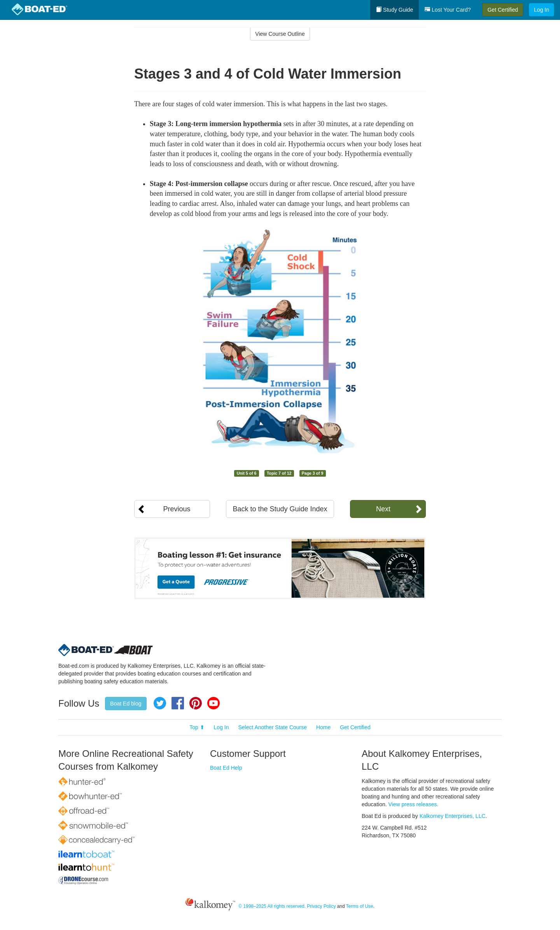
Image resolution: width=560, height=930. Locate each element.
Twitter (160, 703)
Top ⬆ (197, 727)
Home (323, 727)
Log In (542, 10)
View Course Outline (280, 34)
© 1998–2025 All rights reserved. (272, 906)
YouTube (213, 703)
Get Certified (503, 10)
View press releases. (414, 804)
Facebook (178, 703)
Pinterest (196, 703)
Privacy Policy (321, 906)
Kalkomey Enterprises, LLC (453, 816)
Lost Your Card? (448, 10)
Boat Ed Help (226, 768)
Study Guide (395, 10)
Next (383, 509)
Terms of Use (360, 906)
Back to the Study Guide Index (280, 509)
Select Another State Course (272, 727)
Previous (177, 509)
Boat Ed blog (126, 704)
